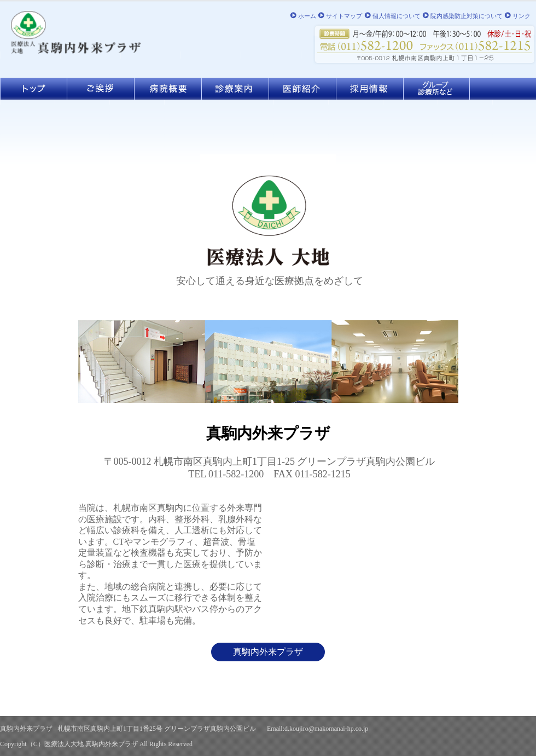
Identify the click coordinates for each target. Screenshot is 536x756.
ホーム (307, 16)
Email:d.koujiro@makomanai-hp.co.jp (317, 729)
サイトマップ (344, 16)
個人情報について (397, 16)
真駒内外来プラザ (268, 652)
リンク (522, 16)
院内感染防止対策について (467, 16)
